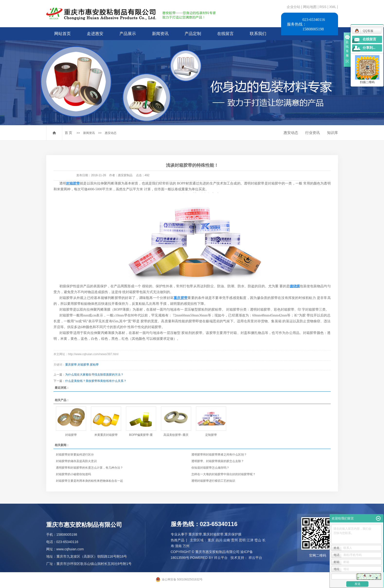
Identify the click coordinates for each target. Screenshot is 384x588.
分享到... (369, 48)
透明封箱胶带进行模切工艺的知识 (213, 481)
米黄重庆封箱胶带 (106, 435)
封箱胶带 (83, 365)
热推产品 (178, 540)
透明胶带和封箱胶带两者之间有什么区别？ (219, 455)
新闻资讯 (160, 34)
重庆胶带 (71, 365)
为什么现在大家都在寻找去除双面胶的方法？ (94, 375)
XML (333, 7)
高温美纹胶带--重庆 (176, 435)
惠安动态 (111, 133)
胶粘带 (94, 365)
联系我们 (258, 34)
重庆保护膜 (233, 534)
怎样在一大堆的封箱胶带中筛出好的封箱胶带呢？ (223, 474)
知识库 (333, 133)
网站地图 (310, 7)
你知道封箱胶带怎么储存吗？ (214, 468)
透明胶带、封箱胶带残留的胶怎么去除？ (218, 461)
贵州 (234, 540)
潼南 (178, 546)
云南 (227, 540)
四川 (219, 540)
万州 (186, 546)
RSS (323, 7)
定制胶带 (211, 435)
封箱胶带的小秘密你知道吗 (77, 474)
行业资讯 (313, 133)
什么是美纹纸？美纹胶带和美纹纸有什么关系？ (96, 381)
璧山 (258, 540)
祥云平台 (221, 558)
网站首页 (63, 34)
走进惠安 (95, 34)
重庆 (211, 540)
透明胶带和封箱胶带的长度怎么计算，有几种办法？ (89, 468)
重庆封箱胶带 (213, 534)
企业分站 (294, 7)
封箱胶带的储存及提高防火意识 (80, 461)
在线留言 (225, 34)
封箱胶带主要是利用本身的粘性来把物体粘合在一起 (89, 481)
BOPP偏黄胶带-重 (141, 435)
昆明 (242, 540)
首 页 (69, 133)
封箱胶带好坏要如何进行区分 (75, 455)
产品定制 (193, 34)
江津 (250, 540)
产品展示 (128, 34)
